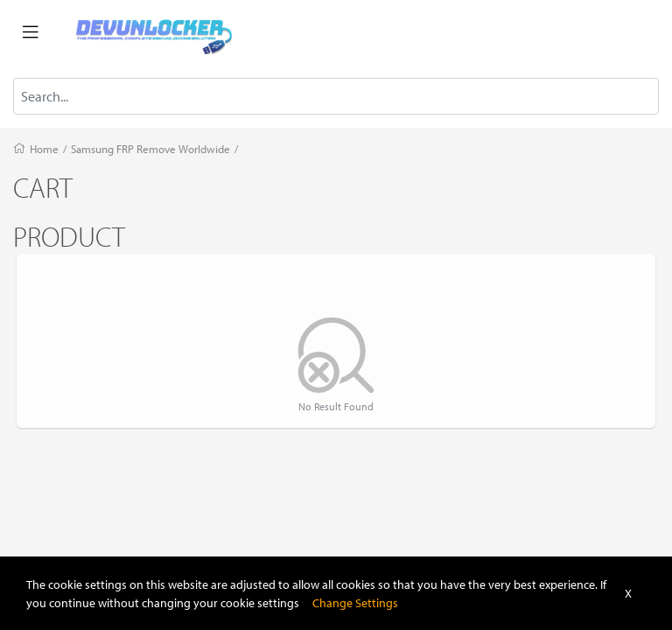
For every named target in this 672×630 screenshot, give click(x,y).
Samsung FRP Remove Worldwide (150, 149)
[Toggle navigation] (31, 32)
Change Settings (355, 602)
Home (44, 149)
